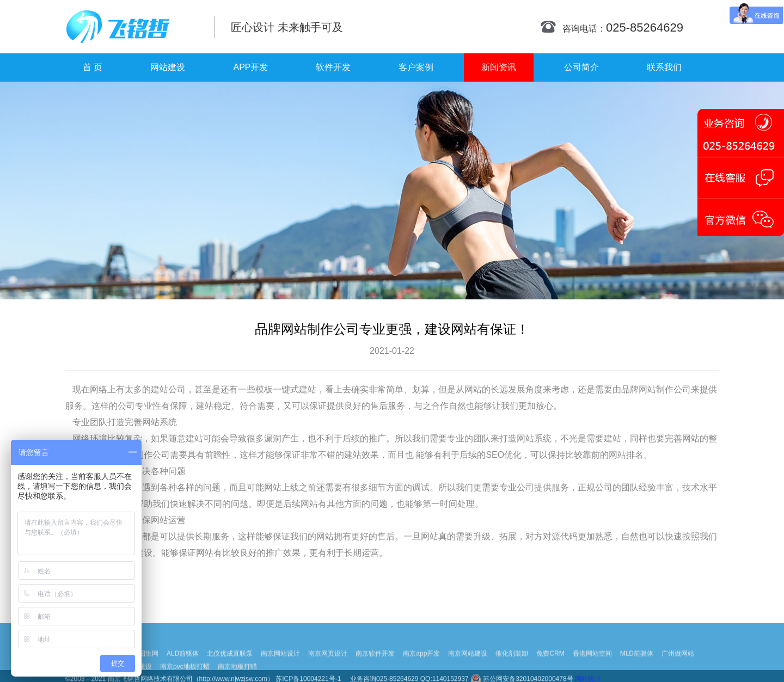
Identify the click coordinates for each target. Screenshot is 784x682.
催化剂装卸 (512, 666)
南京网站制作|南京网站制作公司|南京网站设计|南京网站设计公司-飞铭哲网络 (132, 27)
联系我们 (664, 67)
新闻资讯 (499, 67)
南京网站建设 (468, 666)
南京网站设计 (280, 666)
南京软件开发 (375, 666)
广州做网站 (678, 666)
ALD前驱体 (183, 666)
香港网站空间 (592, 666)
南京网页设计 (328, 666)
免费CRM (550, 666)
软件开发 (333, 67)
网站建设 (168, 67)
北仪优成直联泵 (230, 666)
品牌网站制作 (647, 389)
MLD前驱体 (637, 666)
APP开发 (250, 67)
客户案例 (416, 67)
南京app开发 (421, 666)
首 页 (93, 67)
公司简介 (581, 67)
